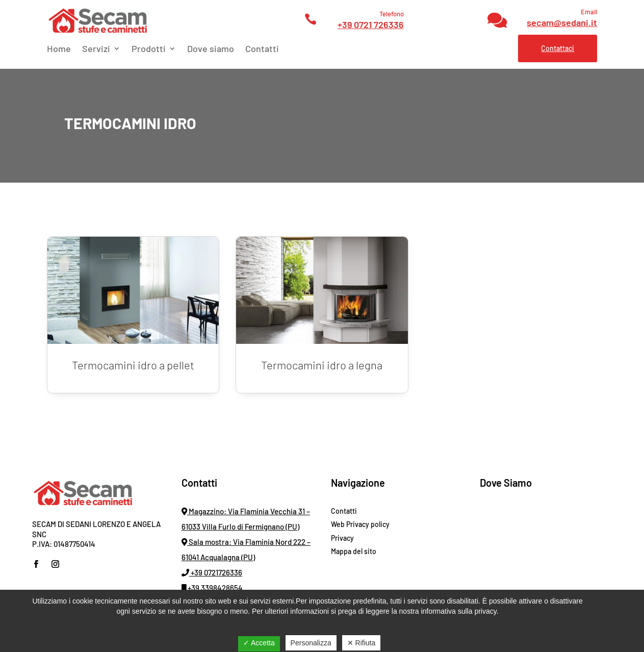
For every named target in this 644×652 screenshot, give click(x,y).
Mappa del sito (354, 551)
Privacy (342, 538)
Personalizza (311, 643)
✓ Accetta (259, 643)
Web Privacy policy (360, 524)
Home (59, 49)
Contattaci (558, 48)
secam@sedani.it (562, 22)
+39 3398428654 (212, 588)
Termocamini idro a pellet (133, 365)
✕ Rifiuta (362, 643)
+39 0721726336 (212, 572)
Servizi (96, 49)
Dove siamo (211, 49)
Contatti (262, 49)
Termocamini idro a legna (322, 365)
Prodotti (149, 49)
